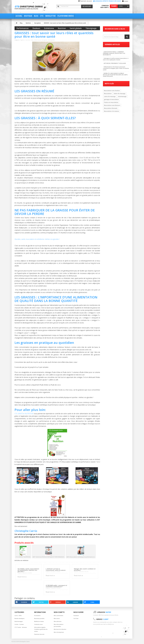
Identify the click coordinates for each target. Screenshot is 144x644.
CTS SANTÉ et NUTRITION (24, 414)
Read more (21, 577)
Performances (23, 28)
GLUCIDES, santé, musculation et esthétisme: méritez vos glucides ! (28, 570)
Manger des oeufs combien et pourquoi (85, 569)
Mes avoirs (57, 618)
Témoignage (91, 28)
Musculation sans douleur (112, 91)
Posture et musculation (111, 102)
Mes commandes (58, 616)
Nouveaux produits (39, 618)
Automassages (19, 621)
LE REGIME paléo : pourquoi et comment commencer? (56, 586)
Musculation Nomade (111, 108)
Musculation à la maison (111, 111)
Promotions (37, 616)
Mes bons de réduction (60, 629)
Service (102, 619)
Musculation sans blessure (112, 105)
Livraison (104, 612)
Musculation (108, 93)
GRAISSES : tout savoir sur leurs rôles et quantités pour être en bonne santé (65, 23)
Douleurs (36, 28)
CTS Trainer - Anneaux (21, 627)
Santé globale (76, 28)
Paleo (32, 40)
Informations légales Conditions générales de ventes (41, 629)
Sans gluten (37, 23)
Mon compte (105, 7)
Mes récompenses (59, 632)
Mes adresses (58, 621)
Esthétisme (49, 28)
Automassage (122, 96)
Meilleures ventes (39, 621)
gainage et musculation (111, 99)
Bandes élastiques (19, 618)
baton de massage (120, 93)
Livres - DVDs (18, 616)
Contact (126, 1)
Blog (21, 23)
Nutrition (28, 23)
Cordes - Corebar (19, 624)
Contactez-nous (38, 624)
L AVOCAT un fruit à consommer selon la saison (56, 569)
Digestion (23, 40)
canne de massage (110, 96)
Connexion (105, 6)
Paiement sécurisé (39, 634)
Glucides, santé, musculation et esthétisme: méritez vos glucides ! (37, 239)
